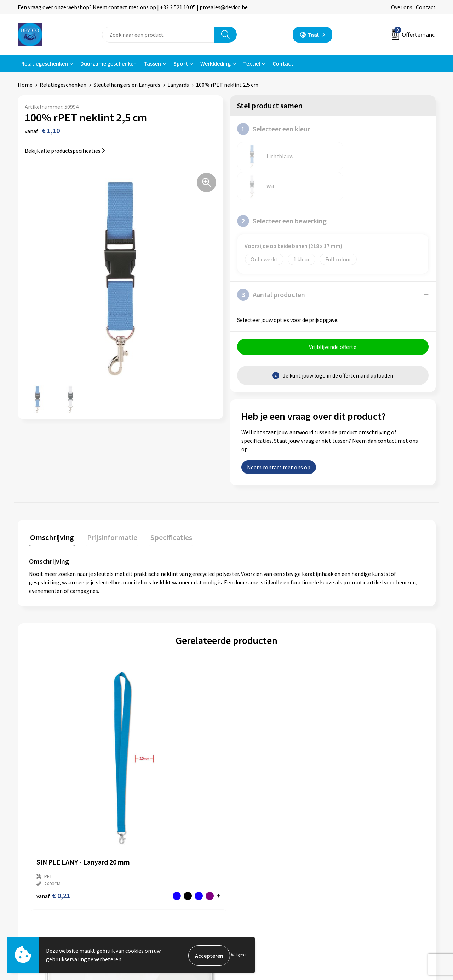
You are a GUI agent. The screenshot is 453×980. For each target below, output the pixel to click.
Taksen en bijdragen (156, 873)
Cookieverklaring (359, 863)
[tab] (51, 509)
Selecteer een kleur (274, 129)
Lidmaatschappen (153, 884)
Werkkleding (216, 63)
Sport (181, 63)
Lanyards (178, 85)
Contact (426, 7)
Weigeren (239, 955)
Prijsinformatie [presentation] (109, 507)
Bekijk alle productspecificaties (65, 151)
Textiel (252, 63)
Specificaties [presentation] (165, 507)
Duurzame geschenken (108, 63)
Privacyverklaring (360, 852)
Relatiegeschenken (45, 63)
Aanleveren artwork (156, 863)
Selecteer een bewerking (282, 191)
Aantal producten (271, 265)
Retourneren (251, 852)
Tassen (152, 63)
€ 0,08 (152, 764)
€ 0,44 (251, 764)
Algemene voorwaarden (367, 841)
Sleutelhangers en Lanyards (127, 85)
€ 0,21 (53, 764)
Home (25, 85)
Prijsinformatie (150, 852)
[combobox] (158, 35)
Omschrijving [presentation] (51, 507)
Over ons (402, 7)
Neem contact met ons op (279, 438)
